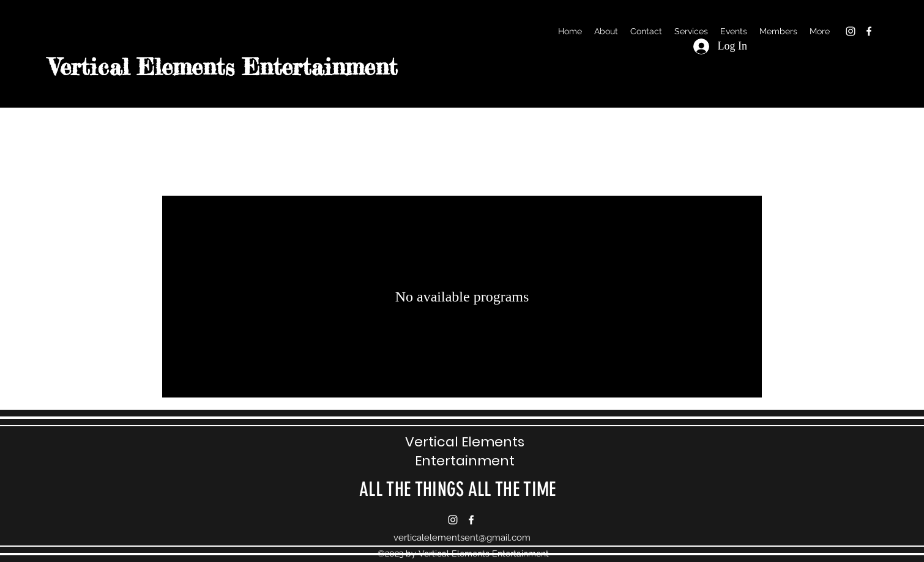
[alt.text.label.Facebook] (869, 31)
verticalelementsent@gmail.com (462, 538)
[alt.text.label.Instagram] (851, 31)
